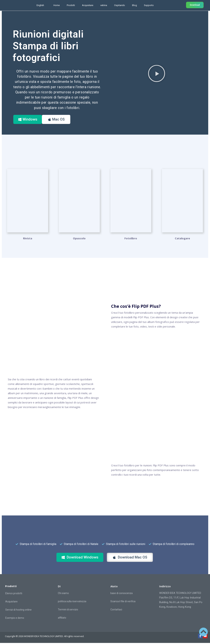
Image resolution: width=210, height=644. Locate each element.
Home (57, 5)
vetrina (104, 5)
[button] (157, 74)
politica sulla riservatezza (72, 602)
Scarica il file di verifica (123, 602)
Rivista (28, 239)
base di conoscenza (122, 594)
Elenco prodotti (14, 594)
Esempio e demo (15, 619)
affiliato (62, 619)
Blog (134, 5)
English (40, 5)
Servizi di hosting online (18, 611)
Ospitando (120, 5)
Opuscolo (79, 239)
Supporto (149, 5)
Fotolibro (131, 239)
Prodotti (71, 5)
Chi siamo (63, 594)
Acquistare (88, 5)
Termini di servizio (68, 611)
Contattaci (116, 611)
